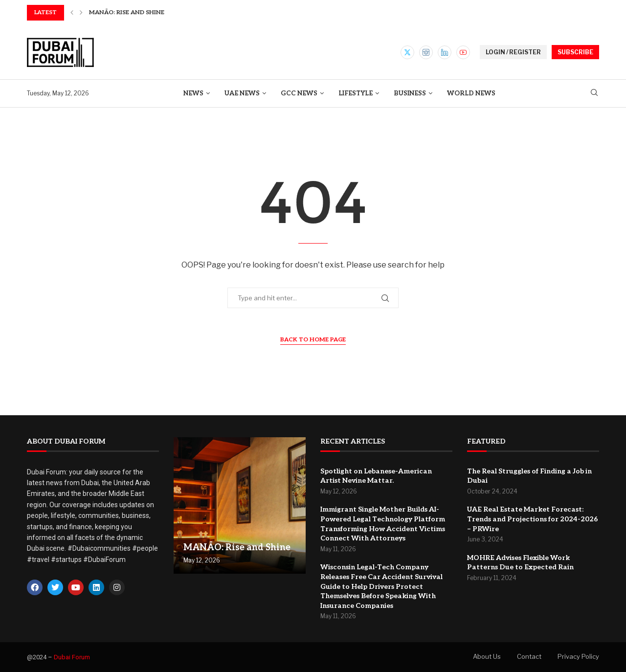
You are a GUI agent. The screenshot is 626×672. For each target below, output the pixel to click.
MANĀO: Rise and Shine (127, 12)
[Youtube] (463, 52)
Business (410, 93)
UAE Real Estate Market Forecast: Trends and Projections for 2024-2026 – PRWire (533, 519)
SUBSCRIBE (575, 52)
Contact (529, 656)
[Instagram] (426, 52)
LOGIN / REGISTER (513, 52)
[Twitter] (407, 52)
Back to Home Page (313, 340)
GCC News (299, 93)
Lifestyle (356, 93)
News (193, 93)
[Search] (594, 93)
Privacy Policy (578, 656)
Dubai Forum (72, 657)
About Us (487, 656)
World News (471, 93)
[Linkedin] (445, 52)
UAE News (242, 93)
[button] (72, 13)
